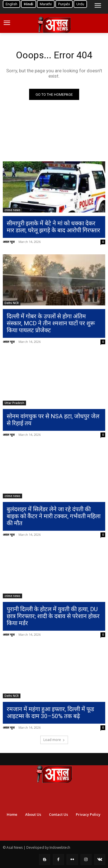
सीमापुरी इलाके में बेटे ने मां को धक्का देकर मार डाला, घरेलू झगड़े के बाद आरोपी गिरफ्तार (53, 227)
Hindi (29, 4)
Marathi (46, 4)
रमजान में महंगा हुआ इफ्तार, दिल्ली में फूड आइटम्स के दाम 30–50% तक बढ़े (50, 713)
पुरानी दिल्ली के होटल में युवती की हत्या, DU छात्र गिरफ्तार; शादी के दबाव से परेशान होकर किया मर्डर (53, 616)
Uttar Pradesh (14, 403)
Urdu (80, 4)
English (11, 4)
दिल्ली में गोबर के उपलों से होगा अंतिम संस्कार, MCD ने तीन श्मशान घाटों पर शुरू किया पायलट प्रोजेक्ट (51, 323)
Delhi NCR (12, 303)
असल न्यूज (9, 242)
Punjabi (64, 4)
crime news (12, 210)
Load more (54, 740)
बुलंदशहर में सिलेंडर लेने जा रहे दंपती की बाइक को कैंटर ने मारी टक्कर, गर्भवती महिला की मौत (54, 516)
